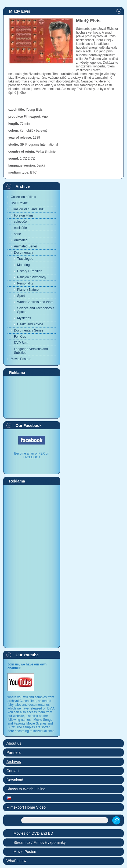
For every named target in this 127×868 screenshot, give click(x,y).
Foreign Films (24, 215)
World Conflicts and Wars (35, 302)
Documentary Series (29, 330)
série (17, 234)
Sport (21, 296)
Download (15, 780)
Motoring (23, 265)
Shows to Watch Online (26, 789)
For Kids (20, 337)
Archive (23, 186)
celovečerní (22, 222)
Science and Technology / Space (36, 310)
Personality (25, 283)
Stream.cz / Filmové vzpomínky (40, 842)
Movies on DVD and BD (33, 833)
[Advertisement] (32, 397)
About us (14, 743)
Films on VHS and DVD (28, 209)
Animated (21, 240)
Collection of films (23, 197)
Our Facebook (29, 426)
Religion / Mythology (32, 277)
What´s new (16, 861)
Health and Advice (30, 324)
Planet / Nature (28, 290)
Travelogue (25, 259)
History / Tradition (30, 271)
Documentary (23, 253)
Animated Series (26, 246)
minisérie (20, 228)
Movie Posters (21, 359)
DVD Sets (21, 343)
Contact (13, 771)
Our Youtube (27, 655)
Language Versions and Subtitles (31, 351)
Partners (14, 752)
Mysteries (24, 318)
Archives (14, 762)
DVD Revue (19, 203)
